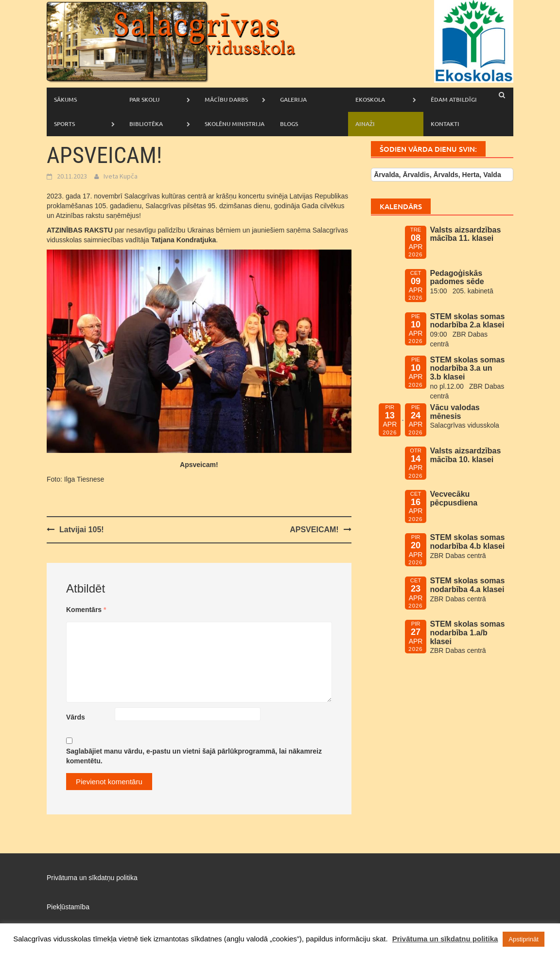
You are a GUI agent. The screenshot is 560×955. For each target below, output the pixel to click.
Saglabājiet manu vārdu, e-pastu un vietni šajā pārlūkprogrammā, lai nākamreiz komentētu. (194, 756)
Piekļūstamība (68, 907)
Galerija (293, 99)
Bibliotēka (146, 124)
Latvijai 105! (82, 530)
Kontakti (445, 124)
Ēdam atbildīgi (454, 99)
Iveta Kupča (121, 176)
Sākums (65, 99)
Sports (64, 124)
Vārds (76, 717)
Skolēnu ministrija (235, 124)
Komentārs (86, 610)
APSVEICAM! (314, 530)
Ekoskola (370, 99)
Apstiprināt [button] (523, 939)
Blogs (289, 124)
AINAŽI (365, 124)
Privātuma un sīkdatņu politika (92, 878)
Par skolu (144, 99)
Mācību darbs (226, 99)
